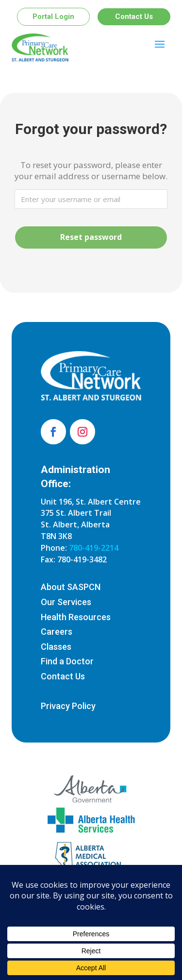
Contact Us (134, 17)
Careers (57, 632)
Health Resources (76, 617)
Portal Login (53, 17)
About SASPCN (71, 587)
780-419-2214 (94, 548)
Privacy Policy (68, 706)
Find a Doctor (67, 661)
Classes (56, 647)
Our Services (66, 602)
